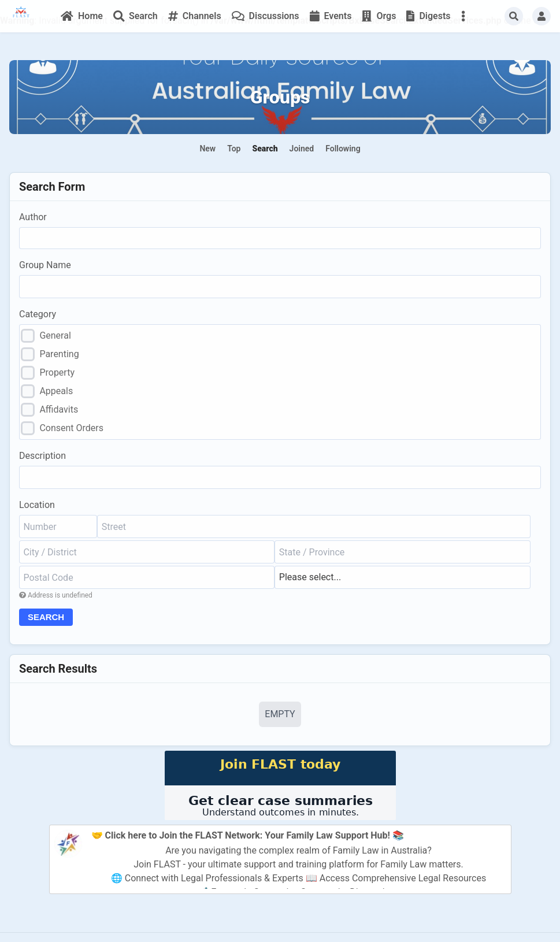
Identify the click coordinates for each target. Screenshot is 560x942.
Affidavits (59, 409)
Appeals (56, 391)
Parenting (59, 354)
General (55, 335)
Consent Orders (71, 428)
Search (48, 618)
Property (57, 372)
